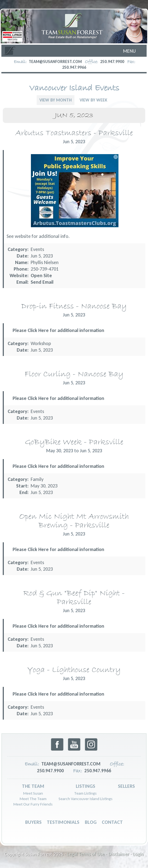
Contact (112, 822)
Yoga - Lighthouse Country (74, 670)
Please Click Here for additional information (58, 330)
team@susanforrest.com (55, 62)
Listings (85, 786)
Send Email (42, 282)
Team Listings (85, 793)
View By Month (56, 100)
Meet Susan (33, 793)
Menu (129, 51)
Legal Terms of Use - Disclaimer (98, 854)
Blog (91, 822)
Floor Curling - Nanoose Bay (74, 374)
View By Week (93, 100)
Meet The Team (33, 799)
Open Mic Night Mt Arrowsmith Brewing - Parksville (74, 521)
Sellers (126, 786)
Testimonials (63, 822)
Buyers (33, 822)
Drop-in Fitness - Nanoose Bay (74, 306)
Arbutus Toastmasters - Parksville (74, 133)
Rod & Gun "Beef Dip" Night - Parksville (74, 598)
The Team (33, 786)
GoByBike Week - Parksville (74, 442)
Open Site (41, 276)
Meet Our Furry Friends (33, 804)
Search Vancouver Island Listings (85, 799)
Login (138, 854)
